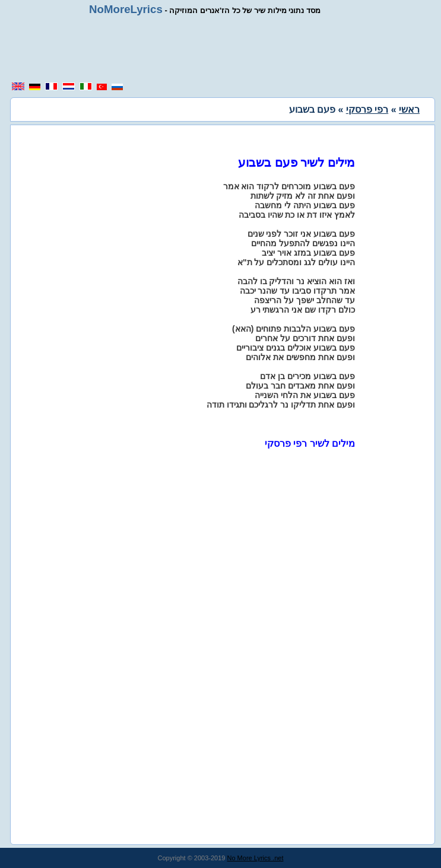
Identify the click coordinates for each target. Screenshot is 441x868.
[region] (225, 49)
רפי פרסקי (367, 109)
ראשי (409, 109)
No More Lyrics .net (256, 858)
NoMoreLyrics (126, 9)
